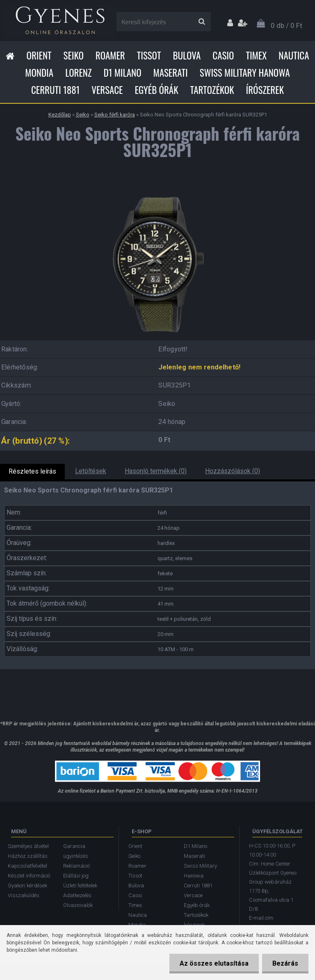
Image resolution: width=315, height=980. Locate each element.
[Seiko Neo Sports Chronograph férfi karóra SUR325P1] (157, 188)
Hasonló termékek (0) (156, 471)
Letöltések (91, 471)
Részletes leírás (32, 471)
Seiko (74, 55)
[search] (202, 22)
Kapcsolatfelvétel (27, 866)
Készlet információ (29, 876)
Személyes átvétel (28, 846)
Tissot (149, 55)
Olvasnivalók (78, 905)
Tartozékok (212, 90)
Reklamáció (76, 866)
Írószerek (265, 90)
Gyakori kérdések (27, 885)
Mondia (39, 73)
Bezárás (285, 963)
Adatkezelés (77, 895)
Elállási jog (76, 876)
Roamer (110, 55)
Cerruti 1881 (55, 90)
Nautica (294, 55)
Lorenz (78, 73)
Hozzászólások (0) (233, 471)
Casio (223, 55)
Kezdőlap (60, 115)
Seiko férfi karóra (115, 115)
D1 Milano (123, 73)
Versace (107, 90)
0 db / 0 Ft (286, 25)
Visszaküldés (24, 895)
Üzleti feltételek (80, 885)
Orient (39, 55)
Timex (256, 55)
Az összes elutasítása (214, 963)
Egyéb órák (156, 90)
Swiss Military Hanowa (245, 73)
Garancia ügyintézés (76, 851)
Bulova (187, 55)
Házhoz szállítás (28, 856)
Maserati (171, 73)
